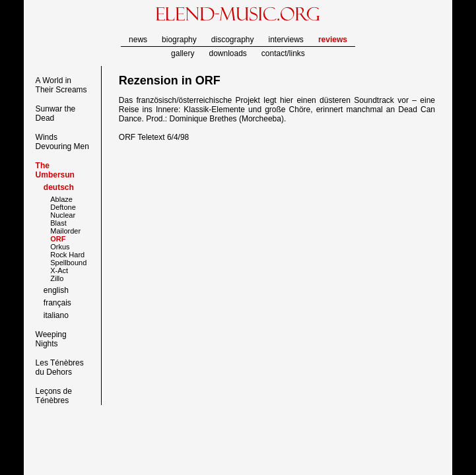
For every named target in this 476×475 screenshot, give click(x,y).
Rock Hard (67, 255)
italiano (56, 315)
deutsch (59, 187)
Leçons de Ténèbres (54, 396)
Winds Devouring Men (62, 142)
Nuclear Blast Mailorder (65, 223)
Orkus (60, 247)
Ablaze (61, 199)
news (138, 40)
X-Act (59, 270)
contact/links (283, 53)
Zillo (57, 278)
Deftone (63, 207)
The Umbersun (55, 170)
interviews (286, 40)
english (56, 290)
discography (233, 40)
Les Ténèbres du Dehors (60, 367)
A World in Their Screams (61, 85)
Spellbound (68, 263)
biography (179, 40)
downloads (227, 53)
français (57, 303)
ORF (208, 80)
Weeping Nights (51, 339)
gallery (183, 53)
